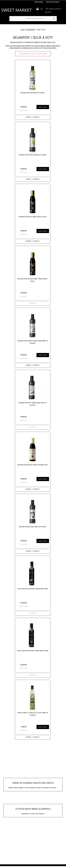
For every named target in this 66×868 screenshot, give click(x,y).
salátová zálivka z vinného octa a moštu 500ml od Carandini (33, 716)
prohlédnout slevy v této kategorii (33, 54)
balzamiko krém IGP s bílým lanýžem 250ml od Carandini (33, 405)
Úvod (23, 29)
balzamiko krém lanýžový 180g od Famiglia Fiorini (33, 466)
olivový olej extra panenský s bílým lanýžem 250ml (33, 590)
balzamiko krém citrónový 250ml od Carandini (33, 155)
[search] (54, 19)
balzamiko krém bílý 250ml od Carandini (33, 93)
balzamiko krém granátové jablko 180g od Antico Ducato (33, 280)
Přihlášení (39, 2)
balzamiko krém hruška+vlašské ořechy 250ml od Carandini (33, 343)
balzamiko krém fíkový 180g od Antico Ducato (33, 217)
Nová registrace (53, 2)
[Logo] (16, 10)
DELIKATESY (31, 29)
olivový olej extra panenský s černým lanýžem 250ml (33, 652)
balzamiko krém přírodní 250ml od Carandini (33, 528)
